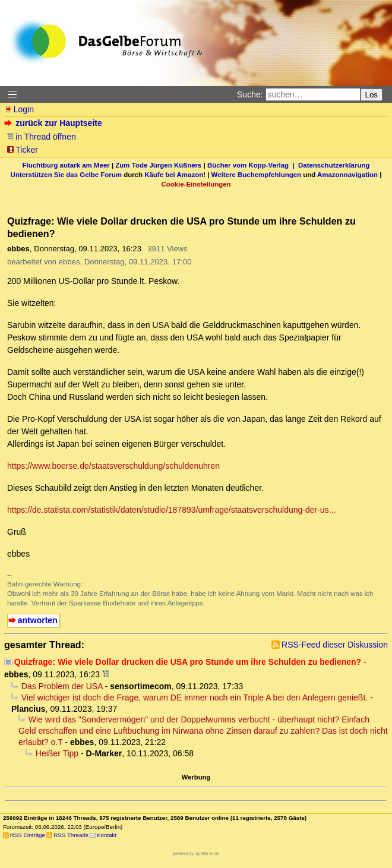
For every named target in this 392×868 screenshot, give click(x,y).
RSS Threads (71, 835)
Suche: (250, 94)
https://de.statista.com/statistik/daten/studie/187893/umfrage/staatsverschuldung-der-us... (171, 510)
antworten (38, 620)
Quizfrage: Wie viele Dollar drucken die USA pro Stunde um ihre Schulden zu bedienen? (188, 662)
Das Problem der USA (62, 686)
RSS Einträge (28, 835)
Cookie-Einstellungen (196, 184)
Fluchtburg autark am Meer (66, 165)
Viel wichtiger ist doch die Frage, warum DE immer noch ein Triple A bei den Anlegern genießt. (195, 697)
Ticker (22, 150)
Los (372, 95)
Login (19, 109)
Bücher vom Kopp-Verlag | (253, 165)
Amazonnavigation (347, 175)
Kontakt (107, 835)
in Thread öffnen (41, 137)
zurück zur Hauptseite (54, 123)
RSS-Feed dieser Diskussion (335, 645)
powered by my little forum (196, 853)
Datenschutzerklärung (334, 165)
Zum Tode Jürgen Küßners (158, 165)
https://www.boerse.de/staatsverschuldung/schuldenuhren (113, 466)
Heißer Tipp (57, 753)
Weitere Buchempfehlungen (256, 175)
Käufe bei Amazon (174, 175)
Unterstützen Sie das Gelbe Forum (66, 175)
